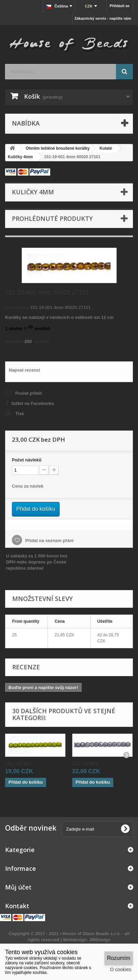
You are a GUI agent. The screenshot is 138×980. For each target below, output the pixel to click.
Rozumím (119, 958)
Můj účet (18, 887)
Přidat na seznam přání (49, 541)
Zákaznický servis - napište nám (103, 18)
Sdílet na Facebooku (33, 403)
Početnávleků (27, 460)
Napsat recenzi (24, 370)
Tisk (20, 414)
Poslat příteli (28, 393)
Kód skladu (17, 307)
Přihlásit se (120, 6)
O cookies (121, 969)
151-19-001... (20, 763)
